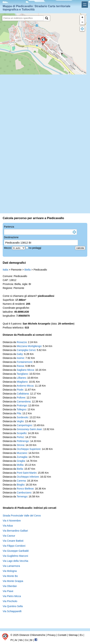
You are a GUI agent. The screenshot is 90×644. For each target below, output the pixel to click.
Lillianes (21, 378)
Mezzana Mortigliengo (29, 346)
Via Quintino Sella (13, 606)
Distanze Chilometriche (32, 635)
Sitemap (73, 635)
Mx (21, 640)
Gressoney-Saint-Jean (29, 429)
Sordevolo (22, 417)
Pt (12, 640)
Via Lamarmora (11, 566)
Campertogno (24, 425)
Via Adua (8, 526)
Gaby (20, 354)
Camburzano (24, 493)
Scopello (22, 433)
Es (81, 635)
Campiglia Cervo (26, 350)
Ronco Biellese (25, 489)
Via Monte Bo (10, 576)
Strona (20, 445)
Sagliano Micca (25, 370)
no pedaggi (35, 248)
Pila (19, 413)
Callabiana (23, 394)
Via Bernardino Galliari (15, 531)
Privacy (52, 635)
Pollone (21, 398)
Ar (16, 640)
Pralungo (22, 405)
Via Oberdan (10, 586)
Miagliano (22, 382)
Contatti (62, 635)
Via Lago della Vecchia (15, 561)
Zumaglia (22, 457)
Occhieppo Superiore (29, 449)
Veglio (20, 421)
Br (31, 640)
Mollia (20, 465)
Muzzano (22, 453)
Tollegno (21, 409)
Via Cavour (9, 536)
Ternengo (22, 496)
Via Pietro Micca (12, 596)
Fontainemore (25, 362)
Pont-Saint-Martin (27, 473)
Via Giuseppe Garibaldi (16, 551)
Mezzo (8, 248)
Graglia (21, 461)
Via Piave (8, 591)
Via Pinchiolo (10, 601)
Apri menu (85, 4)
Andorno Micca (25, 386)
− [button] (82, 22)
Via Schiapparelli (12, 611)
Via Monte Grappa (13, 581)
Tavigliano (22, 374)
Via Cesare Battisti (13, 541)
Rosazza (22, 342)
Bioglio (21, 485)
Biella (28, 270)
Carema (21, 481)
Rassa (20, 366)
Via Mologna (10, 571)
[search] (23, 18)
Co (26, 640)
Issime (20, 358)
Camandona (24, 402)
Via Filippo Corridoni (14, 546)
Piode (20, 390)
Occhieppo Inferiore (28, 477)
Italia (5, 270)
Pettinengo (23, 441)
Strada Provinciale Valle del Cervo (22, 516)
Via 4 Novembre (12, 521)
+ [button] (82, 17)
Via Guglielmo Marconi (15, 556)
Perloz (20, 437)
